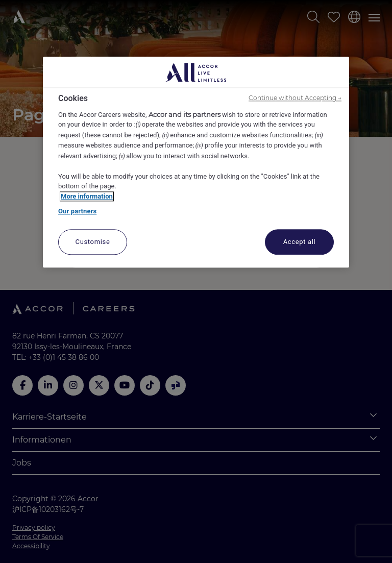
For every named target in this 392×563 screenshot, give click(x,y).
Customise (93, 242)
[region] (196, 163)
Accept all (300, 242)
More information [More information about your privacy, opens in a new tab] (87, 196)
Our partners (77, 212)
